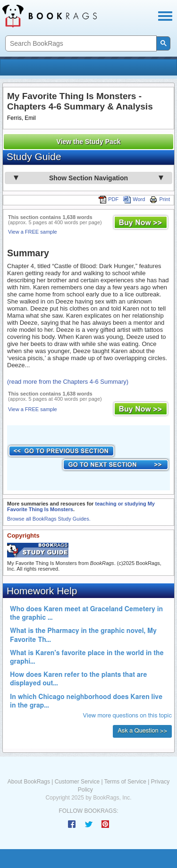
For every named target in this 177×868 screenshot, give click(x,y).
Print (160, 199)
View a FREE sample (33, 232)
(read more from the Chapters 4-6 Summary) (68, 382)
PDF (109, 199)
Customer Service (77, 782)
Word (134, 199)
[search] (80, 44)
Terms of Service (125, 782)
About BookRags (29, 782)
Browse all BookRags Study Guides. (49, 519)
